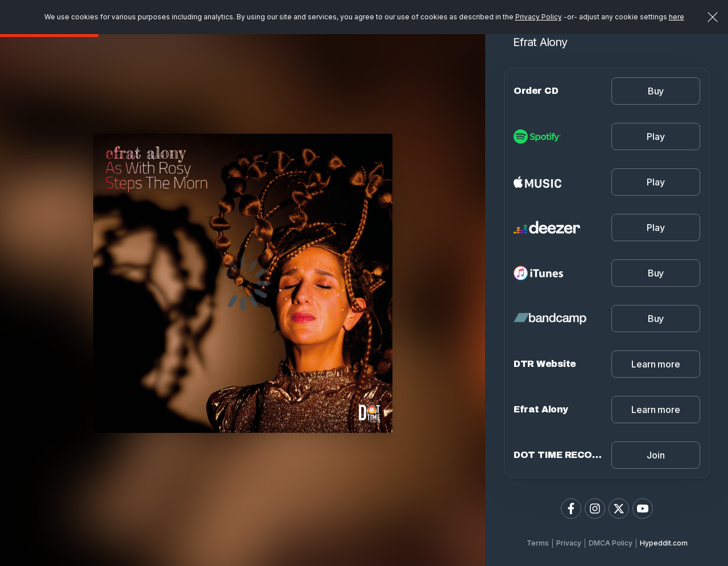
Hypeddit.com (664, 543)
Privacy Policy (539, 17)
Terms (538, 543)
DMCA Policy (611, 543)
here (677, 17)
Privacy (569, 543)
